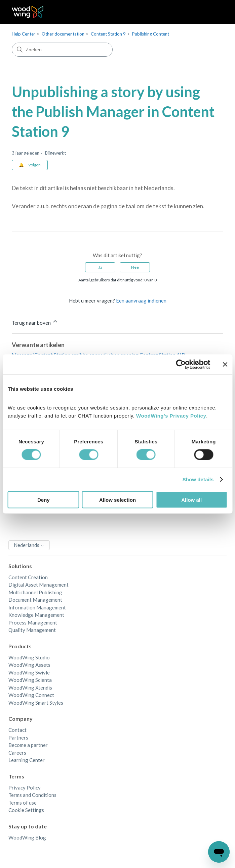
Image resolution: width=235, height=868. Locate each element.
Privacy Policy (25, 788)
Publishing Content (151, 34)
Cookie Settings (26, 810)
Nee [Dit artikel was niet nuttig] (135, 267)
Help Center (24, 34)
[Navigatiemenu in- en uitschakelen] (211, 12)
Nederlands (29, 545)
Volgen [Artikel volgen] (34, 165)
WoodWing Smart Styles (36, 703)
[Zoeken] (62, 50)
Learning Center (27, 760)
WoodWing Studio (29, 657)
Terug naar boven (35, 322)
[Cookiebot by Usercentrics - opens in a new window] (181, 365)
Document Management (35, 600)
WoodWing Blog (27, 837)
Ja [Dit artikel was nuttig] (100, 267)
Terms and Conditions (32, 795)
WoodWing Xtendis (30, 688)
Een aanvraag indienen (141, 301)
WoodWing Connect (31, 695)
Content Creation (28, 577)
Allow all (191, 500)
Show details (198, 479)
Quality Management (32, 630)
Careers (17, 753)
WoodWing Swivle (29, 672)
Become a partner (28, 745)
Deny (44, 500)
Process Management (33, 622)
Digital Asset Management (38, 585)
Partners (18, 738)
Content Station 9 (108, 34)
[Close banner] (225, 365)
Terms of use (23, 803)
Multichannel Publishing (35, 592)
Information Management (37, 607)
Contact (17, 730)
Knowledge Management (36, 615)
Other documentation (63, 34)
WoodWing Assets (29, 665)
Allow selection (117, 500)
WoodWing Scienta (30, 680)
